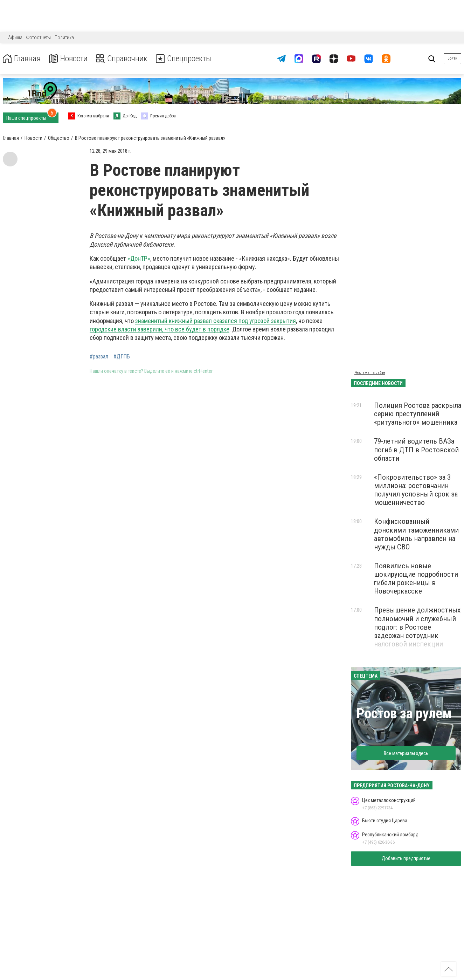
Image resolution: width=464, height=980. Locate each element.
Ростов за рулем (404, 714)
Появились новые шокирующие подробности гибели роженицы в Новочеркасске (416, 578)
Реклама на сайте (370, 373)
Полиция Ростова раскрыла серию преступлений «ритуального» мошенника (418, 414)
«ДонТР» (139, 258)
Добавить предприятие (406, 858)
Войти (452, 58)
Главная (22, 59)
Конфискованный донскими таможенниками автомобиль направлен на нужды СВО (416, 534)
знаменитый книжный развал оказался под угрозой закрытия (216, 321)
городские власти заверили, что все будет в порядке (160, 329)
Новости (70, 59)
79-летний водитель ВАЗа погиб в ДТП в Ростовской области (416, 450)
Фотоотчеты (39, 37)
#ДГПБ (122, 357)
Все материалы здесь (406, 753)
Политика (64, 37)
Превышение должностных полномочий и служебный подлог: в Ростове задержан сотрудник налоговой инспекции (417, 627)
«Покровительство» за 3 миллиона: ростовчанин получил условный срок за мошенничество (416, 490)
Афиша (15, 37)
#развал (99, 357)
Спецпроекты (187, 59)
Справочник (124, 59)
